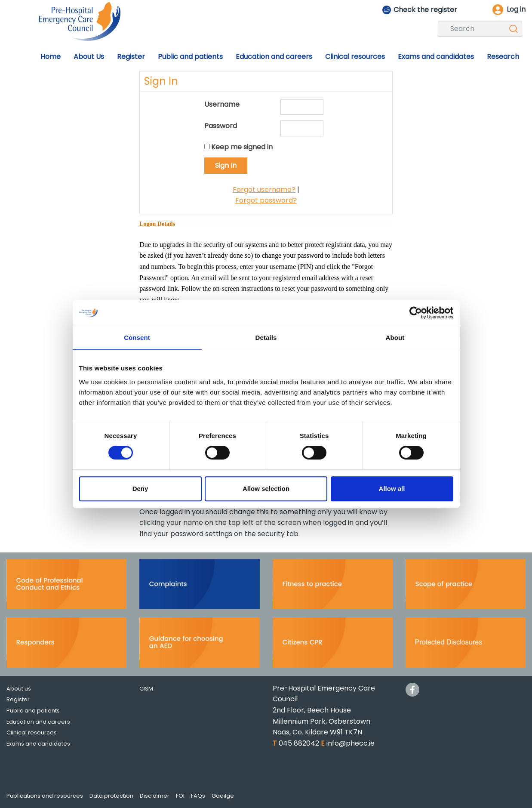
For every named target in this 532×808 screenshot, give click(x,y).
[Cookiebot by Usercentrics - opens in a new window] (416, 313)
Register (18, 699)
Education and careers (38, 722)
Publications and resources (45, 796)
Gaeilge (223, 796)
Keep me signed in (242, 147)
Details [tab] (266, 338)
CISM (146, 689)
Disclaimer (155, 796)
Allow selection (266, 489)
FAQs (198, 796)
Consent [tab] (137, 338)
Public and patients (33, 711)
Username (222, 104)
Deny (140, 489)
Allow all (392, 489)
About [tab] (395, 338)
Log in (516, 9)
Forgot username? (264, 190)
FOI (180, 796)
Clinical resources (32, 732)
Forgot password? (266, 200)
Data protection (111, 796)
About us (19, 689)
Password (221, 126)
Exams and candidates (38, 744)
